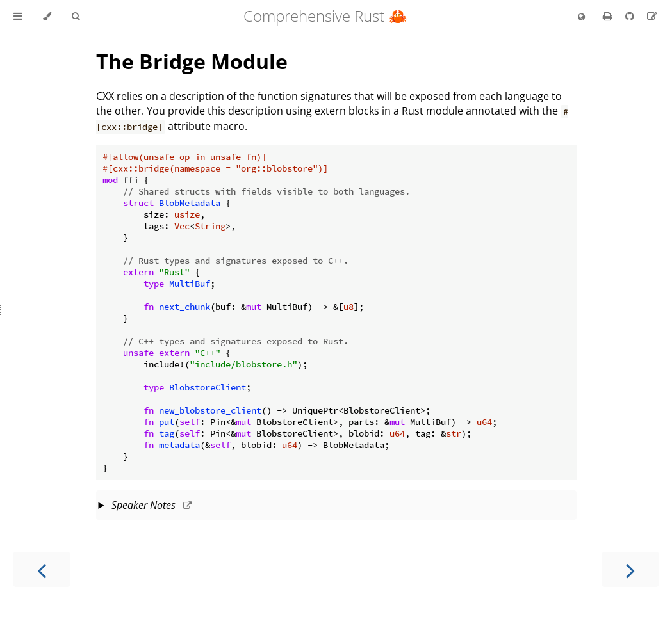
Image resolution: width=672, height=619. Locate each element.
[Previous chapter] (42, 569)
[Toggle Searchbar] (76, 17)
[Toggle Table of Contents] (18, 17)
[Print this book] (609, 16)
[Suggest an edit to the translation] (652, 16)
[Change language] (581, 17)
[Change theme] (47, 17)
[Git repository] (631, 16)
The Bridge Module (192, 61)
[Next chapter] (630, 569)
